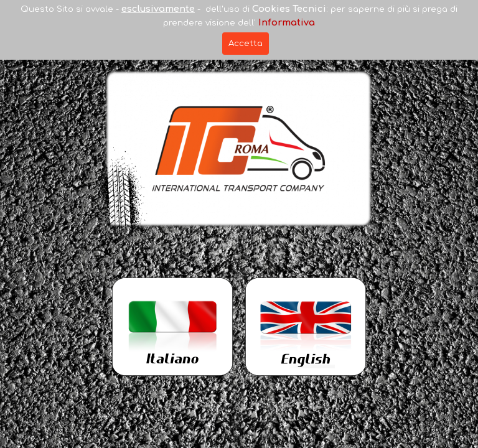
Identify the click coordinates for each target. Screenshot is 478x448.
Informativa (287, 22)
